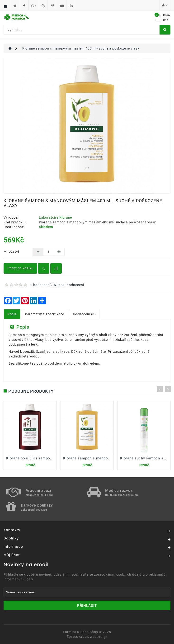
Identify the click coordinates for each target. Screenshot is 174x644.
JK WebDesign (96, 637)
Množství (11, 252)
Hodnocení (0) (84, 314)
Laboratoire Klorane (55, 217)
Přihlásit (87, 606)
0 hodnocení (40, 285)
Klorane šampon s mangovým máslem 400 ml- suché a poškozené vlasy (81, 48)
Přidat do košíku (20, 268)
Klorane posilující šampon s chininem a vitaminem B (52, 458)
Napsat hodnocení (69, 285)
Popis (12, 314)
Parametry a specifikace (45, 314)
